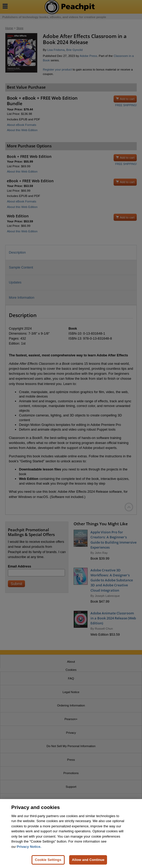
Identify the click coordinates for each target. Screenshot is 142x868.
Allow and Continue (88, 860)
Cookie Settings (48, 860)
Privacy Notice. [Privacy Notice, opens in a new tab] (29, 847)
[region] (71, 834)
